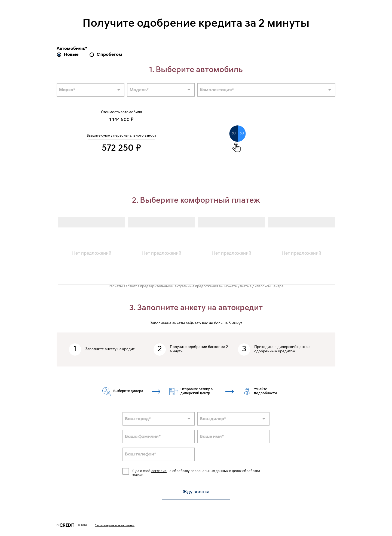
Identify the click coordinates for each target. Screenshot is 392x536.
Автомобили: (72, 49)
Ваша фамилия (143, 437)
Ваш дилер (213, 419)
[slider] (238, 134)
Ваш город (138, 419)
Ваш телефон (140, 454)
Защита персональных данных (115, 526)
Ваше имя (212, 437)
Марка (67, 90)
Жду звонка (196, 492)
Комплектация (217, 90)
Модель (139, 90)
